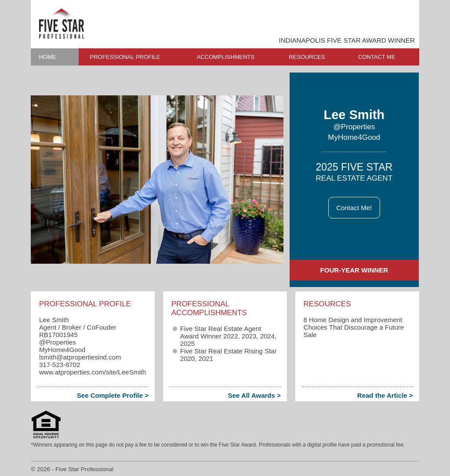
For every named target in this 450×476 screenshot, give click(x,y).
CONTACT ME (377, 57)
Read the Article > (385, 395)
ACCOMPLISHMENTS (226, 57)
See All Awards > (254, 395)
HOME (47, 57)
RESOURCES (307, 57)
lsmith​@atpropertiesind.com (80, 357)
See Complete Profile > (113, 395)
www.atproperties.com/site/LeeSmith (93, 372)
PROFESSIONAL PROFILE (125, 57)
